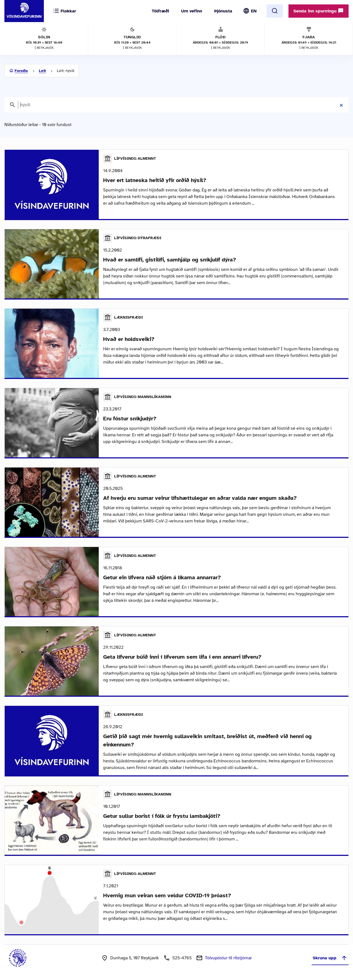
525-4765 (182, 958)
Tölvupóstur (228, 958)
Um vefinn (192, 11)
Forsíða (21, 71)
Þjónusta (223, 11)
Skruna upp (330, 958)
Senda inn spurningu (319, 11)
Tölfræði (160, 11)
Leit (42, 71)
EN (254, 11)
